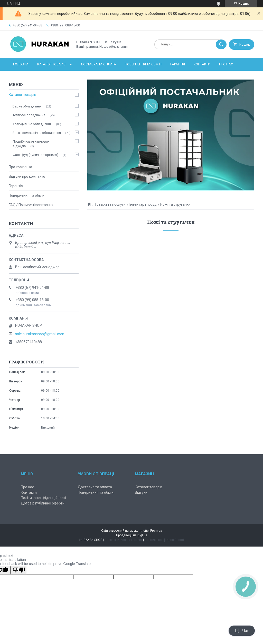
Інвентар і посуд (143, 204)
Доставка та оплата (98, 64)
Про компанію (20, 167)
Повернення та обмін (143, 64)
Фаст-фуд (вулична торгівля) (35, 155)
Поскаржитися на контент (123, 540)
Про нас (226, 64)
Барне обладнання (27, 106)
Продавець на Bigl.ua (132, 535)
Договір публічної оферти (43, 503)
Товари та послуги (110, 204)
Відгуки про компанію (27, 176)
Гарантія (178, 64)
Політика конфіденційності (43, 498)
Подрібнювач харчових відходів (31, 144)
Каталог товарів (51, 64)
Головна (21, 64)
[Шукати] (221, 44)
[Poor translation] (19, 570)
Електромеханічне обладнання (37, 133)
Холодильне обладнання (32, 124)
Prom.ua (156, 531)
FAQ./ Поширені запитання (31, 205)
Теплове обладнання (29, 115)
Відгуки (141, 492)
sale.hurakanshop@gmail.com (40, 334)
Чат (242, 631)
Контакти (202, 64)
